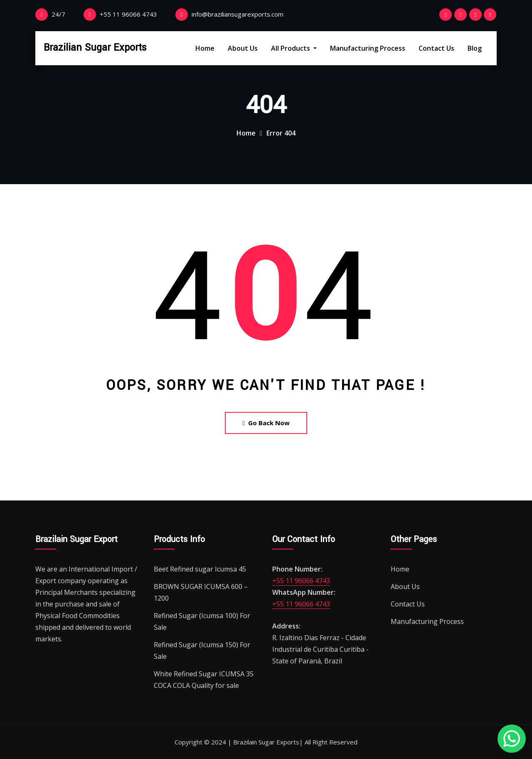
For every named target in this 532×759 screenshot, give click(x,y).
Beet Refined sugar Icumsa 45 (200, 569)
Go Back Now (266, 423)
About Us (243, 48)
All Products (294, 48)
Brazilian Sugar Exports (95, 48)
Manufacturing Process (368, 48)
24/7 (58, 14)
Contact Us (436, 48)
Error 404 (281, 133)
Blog (475, 48)
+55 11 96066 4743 (128, 14)
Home (205, 48)
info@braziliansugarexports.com (238, 14)
